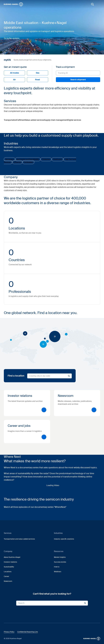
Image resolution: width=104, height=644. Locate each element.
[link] (93, 4)
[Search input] (52, 603)
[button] (13, 4)
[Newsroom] (77, 403)
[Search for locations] (49, 376)
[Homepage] (13, 4)
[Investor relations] (27, 403)
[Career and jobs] (27, 432)
